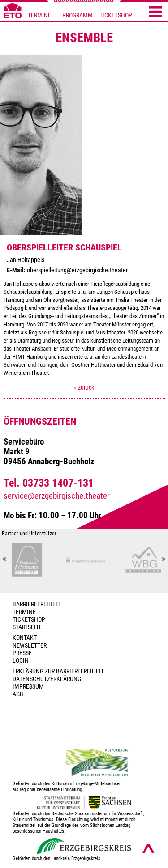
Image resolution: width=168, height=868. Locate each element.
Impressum (28, 687)
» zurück (84, 387)
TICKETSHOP (116, 15)
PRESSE (22, 653)
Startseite (27, 627)
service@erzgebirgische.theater (57, 496)
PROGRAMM (78, 15)
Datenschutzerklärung (47, 679)
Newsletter (30, 646)
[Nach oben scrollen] (148, 848)
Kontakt (25, 638)
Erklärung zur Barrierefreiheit (58, 671)
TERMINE (39, 15)
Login (21, 661)
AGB (18, 694)
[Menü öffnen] (155, 13)
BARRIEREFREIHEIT (37, 604)
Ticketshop (29, 620)
